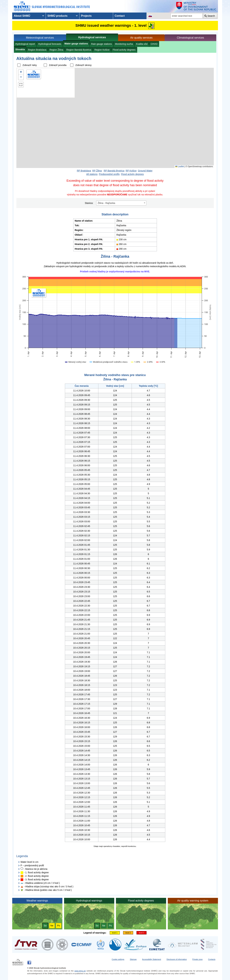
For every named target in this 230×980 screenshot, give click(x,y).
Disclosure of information (177, 959)
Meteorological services (40, 38)
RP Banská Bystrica (114, 171)
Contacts (212, 959)
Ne (52, 926)
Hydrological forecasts (50, 44)
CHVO (154, 44)
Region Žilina (56, 50)
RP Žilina (97, 171)
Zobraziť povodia (58, 65)
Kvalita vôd (142, 44)
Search (211, 16)
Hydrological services (92, 37)
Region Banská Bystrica (79, 50)
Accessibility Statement (152, 959)
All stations (92, 174)
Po (58, 926)
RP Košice (131, 171)
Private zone (197, 959)
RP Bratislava (84, 171)
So (45, 926)
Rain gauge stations (102, 44)
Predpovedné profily (109, 174)
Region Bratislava (37, 50)
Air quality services (141, 38)
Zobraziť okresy (84, 65)
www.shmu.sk (80, 971)
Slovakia (20, 49)
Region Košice (102, 50)
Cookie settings (118, 959)
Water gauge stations (76, 44)
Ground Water (145, 171)
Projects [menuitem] (86, 16)
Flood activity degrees (124, 50)
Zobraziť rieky (30, 65)
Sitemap (133, 959)
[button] (21, 72)
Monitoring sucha (124, 44)
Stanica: (89, 203)
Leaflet (180, 166)
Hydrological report (25, 44)
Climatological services (190, 38)
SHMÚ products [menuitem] (58, 16)
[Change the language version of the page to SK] (150, 16)
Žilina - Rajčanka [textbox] (106, 203)
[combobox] (121, 203)
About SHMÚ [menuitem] (22, 16)
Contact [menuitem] (120, 16)
